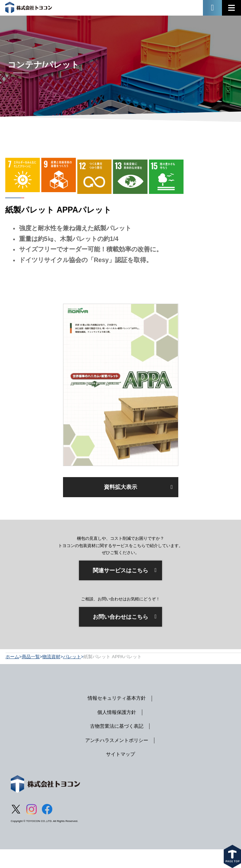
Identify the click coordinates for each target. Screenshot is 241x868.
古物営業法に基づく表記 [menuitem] (117, 726)
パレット (72, 657)
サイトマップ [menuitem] (120, 754)
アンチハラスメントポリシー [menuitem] (117, 740)
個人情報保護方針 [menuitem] (117, 712)
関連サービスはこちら (120, 570)
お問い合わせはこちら (120, 617)
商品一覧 (31, 657)
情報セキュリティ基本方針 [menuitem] (117, 698)
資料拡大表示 (120, 487)
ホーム (12, 657)
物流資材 (51, 657)
